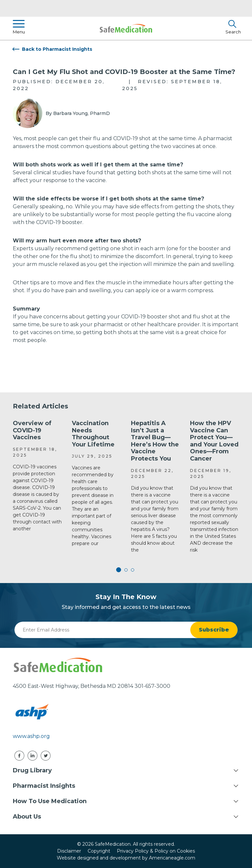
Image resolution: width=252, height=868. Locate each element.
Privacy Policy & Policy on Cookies (156, 851)
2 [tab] (126, 570)
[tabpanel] (37, 476)
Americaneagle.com (172, 858)
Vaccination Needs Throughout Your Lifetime (93, 434)
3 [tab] (133, 570)
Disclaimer (69, 851)
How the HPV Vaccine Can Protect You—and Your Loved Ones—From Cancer (214, 441)
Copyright (99, 851)
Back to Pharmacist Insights (57, 49)
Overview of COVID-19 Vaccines (32, 430)
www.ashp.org (31, 736)
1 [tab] (119, 570)
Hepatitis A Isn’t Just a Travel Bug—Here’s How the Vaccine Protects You (155, 441)
